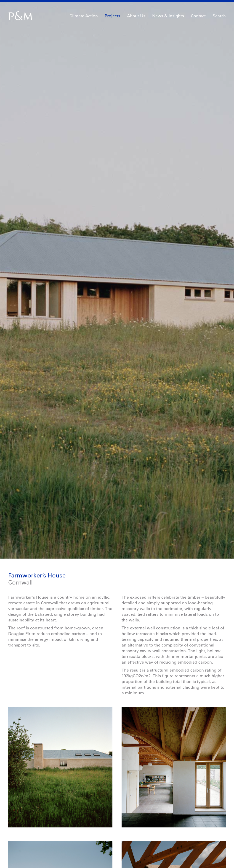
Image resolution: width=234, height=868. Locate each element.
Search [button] (219, 16)
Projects (112, 16)
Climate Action (84, 16)
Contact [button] (198, 16)
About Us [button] (136, 16)
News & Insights (168, 16)
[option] (117, 259)
